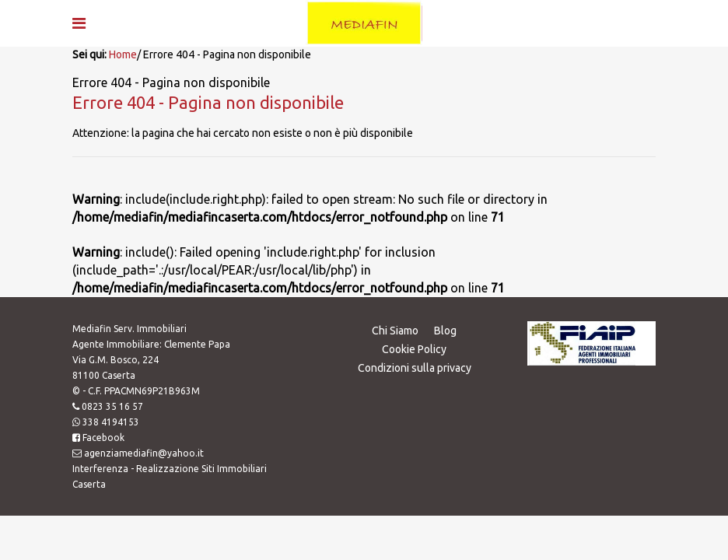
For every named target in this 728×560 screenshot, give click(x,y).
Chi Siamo (395, 331)
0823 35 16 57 (112, 406)
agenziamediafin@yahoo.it (144, 453)
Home (123, 54)
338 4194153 (111, 422)
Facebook (103, 437)
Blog (445, 331)
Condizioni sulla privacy (415, 368)
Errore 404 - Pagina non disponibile (208, 102)
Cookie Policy (414, 349)
